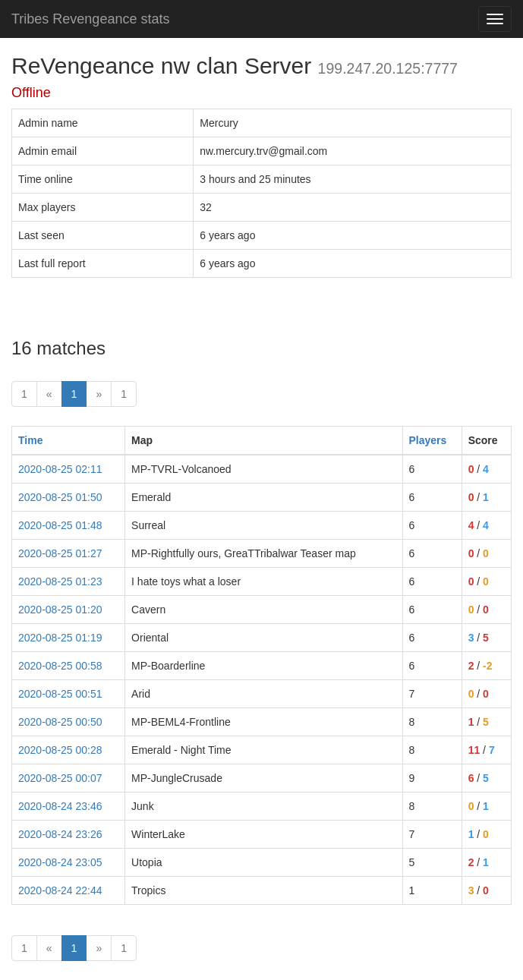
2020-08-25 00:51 (60, 694)
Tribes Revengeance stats (90, 19)
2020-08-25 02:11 (60, 469)
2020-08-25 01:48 (60, 525)
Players (428, 440)
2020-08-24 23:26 (60, 834)
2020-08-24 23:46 (60, 806)
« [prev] (49, 394)
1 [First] (24, 394)
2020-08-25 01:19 (60, 638)
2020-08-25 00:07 (60, 778)
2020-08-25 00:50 (60, 722)
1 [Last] (124, 394)
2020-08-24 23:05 (60, 862)
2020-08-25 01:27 (60, 553)
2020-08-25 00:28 (60, 750)
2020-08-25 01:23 (60, 581)
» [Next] (99, 394)
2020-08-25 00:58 (60, 666)
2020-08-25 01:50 (60, 497)
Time (30, 440)
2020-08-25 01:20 (60, 610)
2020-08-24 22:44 (60, 890)
